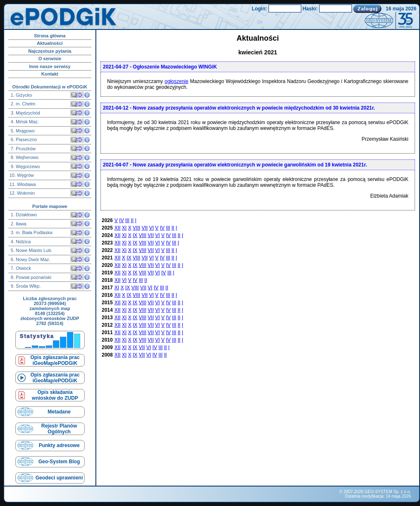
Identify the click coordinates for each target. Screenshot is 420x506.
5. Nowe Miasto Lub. (31, 250)
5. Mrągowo (22, 131)
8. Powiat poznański (31, 277)
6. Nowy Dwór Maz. (30, 259)
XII (118, 228)
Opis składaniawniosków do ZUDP (55, 395)
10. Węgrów (22, 175)
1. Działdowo (23, 215)
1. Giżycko (21, 95)
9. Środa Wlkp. (25, 286)
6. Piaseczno (23, 139)
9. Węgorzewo (25, 166)
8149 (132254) (50, 313)
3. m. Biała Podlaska (31, 232)
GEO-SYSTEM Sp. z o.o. (388, 492)
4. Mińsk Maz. (24, 122)
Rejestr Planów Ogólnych (59, 429)
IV (121, 220)
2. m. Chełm (22, 104)
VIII (137, 228)
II (132, 220)
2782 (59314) (50, 323)
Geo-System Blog (59, 462)
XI (124, 228)
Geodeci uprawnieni (59, 478)
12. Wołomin (22, 193)
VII (145, 228)
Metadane (59, 412)
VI (151, 228)
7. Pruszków (23, 149)
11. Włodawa (23, 184)
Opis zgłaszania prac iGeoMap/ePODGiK (55, 360)
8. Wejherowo (24, 157)
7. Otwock (20, 268)
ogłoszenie (177, 81)
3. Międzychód (25, 113)
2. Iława (18, 224)
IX (135, 235)
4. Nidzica (20, 242)
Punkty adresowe (59, 445)
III (127, 220)
